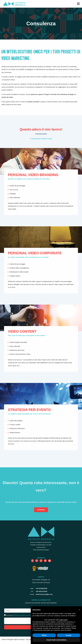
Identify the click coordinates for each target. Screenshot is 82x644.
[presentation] (18, 621)
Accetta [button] (69, 635)
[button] (79, 610)
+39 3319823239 (41, 588)
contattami (41, 510)
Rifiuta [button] (44, 635)
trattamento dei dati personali (22, 615)
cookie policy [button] (63, 620)
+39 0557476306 (41, 591)
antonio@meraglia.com (44, 594)
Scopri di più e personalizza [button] (56, 640)
